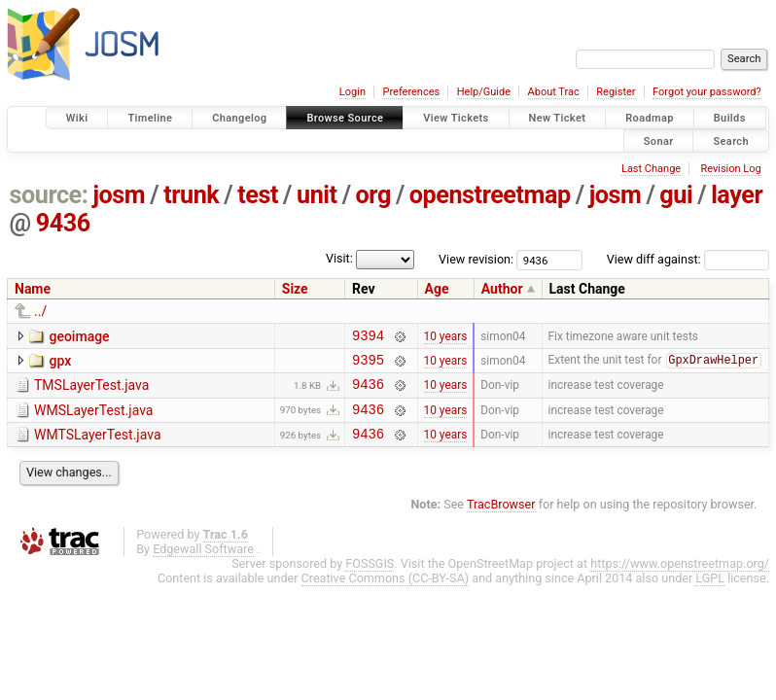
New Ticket (558, 118)
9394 (368, 338)
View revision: (476, 259)
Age (437, 289)
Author (502, 289)
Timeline (150, 118)
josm (119, 195)
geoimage (79, 336)
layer (737, 195)
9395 (368, 365)
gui (676, 195)
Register (616, 92)
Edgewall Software (203, 563)
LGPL (710, 593)
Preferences (411, 92)
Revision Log (730, 169)
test (258, 195)
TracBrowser (501, 519)
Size (295, 289)
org (373, 195)
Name (33, 289)
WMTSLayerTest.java (98, 446)
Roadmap (650, 118)
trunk (191, 195)
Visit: (339, 258)
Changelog (239, 118)
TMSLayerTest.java (91, 391)
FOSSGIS (370, 578)
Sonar (659, 140)
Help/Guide (484, 92)
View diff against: (688, 259)
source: (49, 195)
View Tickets (456, 118)
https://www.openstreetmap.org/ (680, 578)
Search (731, 140)
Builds (730, 118)
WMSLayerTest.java (93, 419)
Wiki (77, 118)
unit (317, 195)
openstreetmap (490, 195)
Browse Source (345, 118)
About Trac (554, 92)
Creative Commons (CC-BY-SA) (386, 593)
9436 (63, 223)
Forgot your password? (707, 92)
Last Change (651, 169)
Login (353, 92)
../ (40, 311)
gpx (60, 364)
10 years (446, 337)
